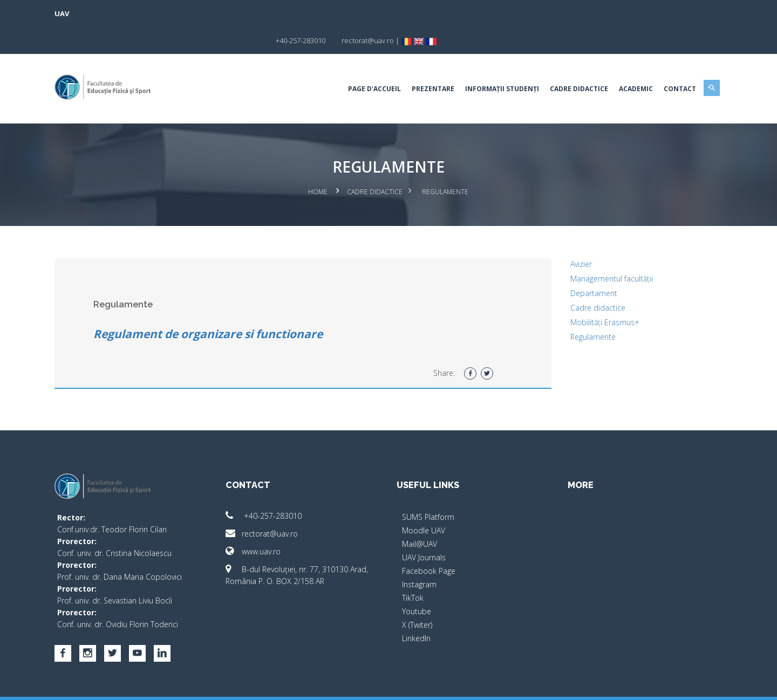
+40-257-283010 (273, 488)
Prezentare (415, 62)
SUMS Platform (428, 489)
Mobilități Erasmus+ (596, 294)
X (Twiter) (417, 597)
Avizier (572, 236)
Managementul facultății (602, 251)
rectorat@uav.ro (271, 506)
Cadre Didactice (561, 62)
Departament (585, 265)
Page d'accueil (356, 62)
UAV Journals (424, 529)
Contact (662, 62)
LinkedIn (416, 610)
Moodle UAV (424, 502)
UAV (80, 13)
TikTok (413, 570)
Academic (618, 62)
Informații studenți (484, 62)
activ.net (692, 684)
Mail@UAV (420, 516)
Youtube (417, 583)
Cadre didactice (589, 280)
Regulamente (584, 309)
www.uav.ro (262, 523)
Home (318, 165)
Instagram (419, 556)
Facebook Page (429, 543)
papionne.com (646, 684)
